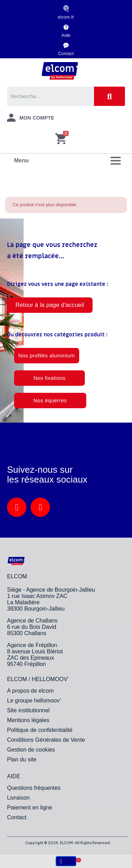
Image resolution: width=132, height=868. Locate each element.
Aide (66, 35)
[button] (50, 305)
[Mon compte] (31, 118)
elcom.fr (66, 17)
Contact (66, 54)
